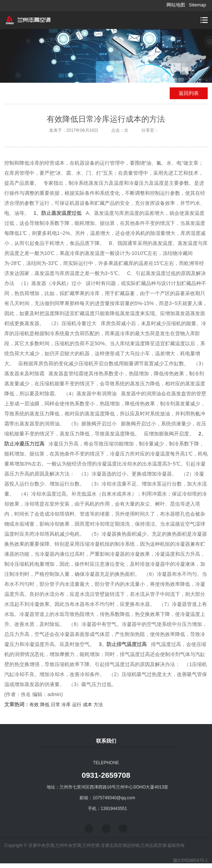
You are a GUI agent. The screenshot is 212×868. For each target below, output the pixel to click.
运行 (77, 705)
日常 (56, 705)
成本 (88, 705)
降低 (45, 705)
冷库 (66, 705)
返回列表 (189, 93)
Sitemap (197, 5)
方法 (98, 705)
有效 (34, 705)
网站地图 (176, 5)
